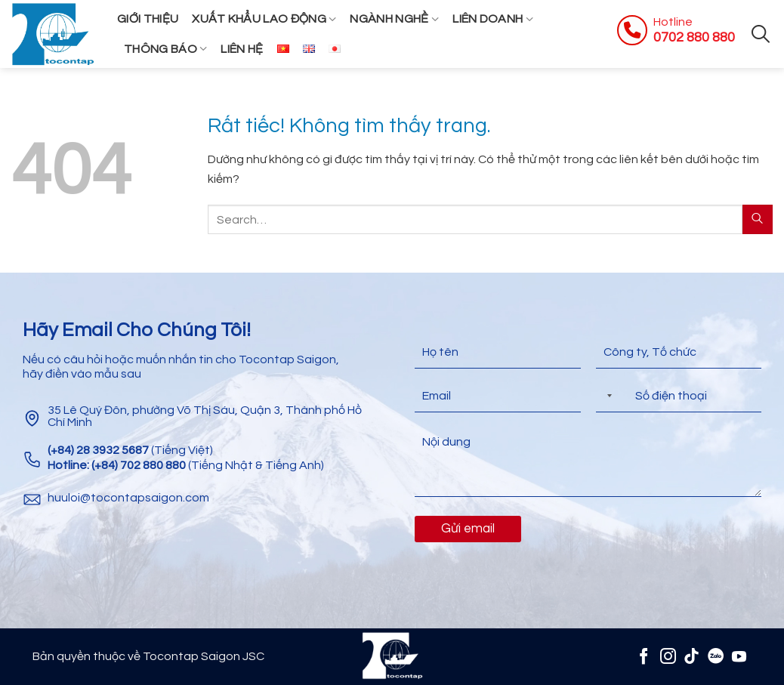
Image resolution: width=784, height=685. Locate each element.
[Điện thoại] (679, 396)
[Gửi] (758, 219)
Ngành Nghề (394, 19)
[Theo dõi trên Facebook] (644, 656)
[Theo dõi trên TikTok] (691, 656)
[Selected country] (607, 396)
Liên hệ (242, 49)
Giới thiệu (148, 19)
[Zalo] (716, 656)
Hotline (673, 22)
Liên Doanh (493, 19)
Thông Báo (165, 49)
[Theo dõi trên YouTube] (739, 656)
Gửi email (468, 529)
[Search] (761, 34)
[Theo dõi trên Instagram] (667, 656)
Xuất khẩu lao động (264, 19)
